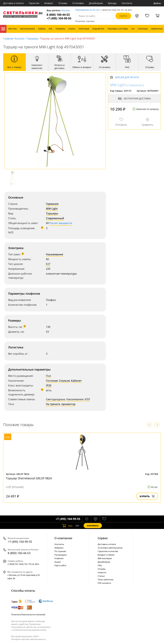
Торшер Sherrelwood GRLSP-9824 (29, 478)
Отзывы (63, 3)
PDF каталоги (104, 583)
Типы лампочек (106, 579)
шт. (68, 526)
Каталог (3, 29)
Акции (58, 562)
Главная (8, 39)
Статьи (101, 576)
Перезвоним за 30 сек (87, 10)
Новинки (59, 558)
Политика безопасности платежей (28, 614)
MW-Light (52, 209)
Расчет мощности (61, 223)
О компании (63, 538)
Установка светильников (110, 548)
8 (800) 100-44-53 (58, 15)
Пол (48, 376)
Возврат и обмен (106, 555)
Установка (78, 3)
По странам (60, 551)
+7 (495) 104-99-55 (59, 18)
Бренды (112, 3)
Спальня (64, 381)
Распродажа (61, 555)
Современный (55, 218)
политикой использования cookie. (30, 630)
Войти (157, 3)
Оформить (93, 526)
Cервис (103, 538)
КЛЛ (87, 399)
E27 (48, 264)
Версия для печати (127, 77)
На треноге (53, 404)
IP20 (49, 385)
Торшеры (32, 39)
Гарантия (34, 3)
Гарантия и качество (108, 551)
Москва (66, 11)
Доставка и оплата (13, 3)
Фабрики (59, 548)
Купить (147, 496)
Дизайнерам (96, 3)
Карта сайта (60, 565)
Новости (102, 572)
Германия (52, 204)
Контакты (127, 3)
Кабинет (76, 381)
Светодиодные (55, 399)
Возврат (49, 3)
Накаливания (55, 254)
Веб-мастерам (105, 558)
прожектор (68, 404)
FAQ (100, 565)
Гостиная (52, 381)
